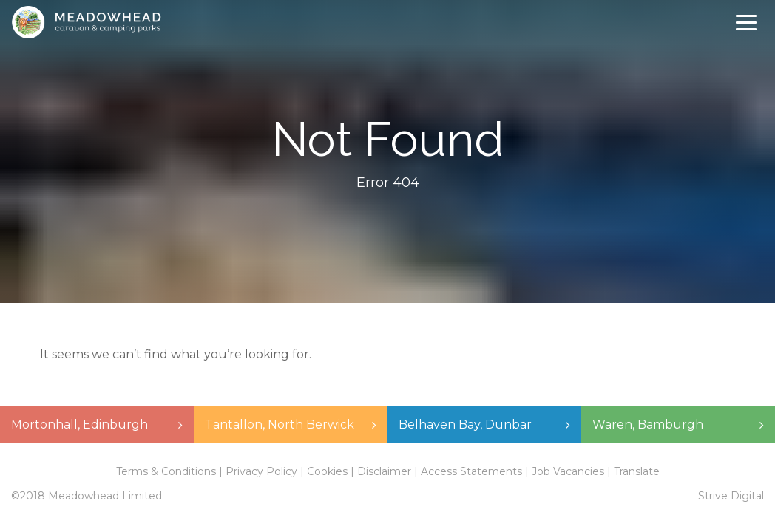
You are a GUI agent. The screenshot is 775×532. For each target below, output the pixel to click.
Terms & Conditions (166, 471)
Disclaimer (384, 471)
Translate (637, 471)
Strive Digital (731, 496)
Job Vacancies (568, 471)
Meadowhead (86, 22)
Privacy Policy (261, 471)
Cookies (327, 471)
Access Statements (471, 471)
